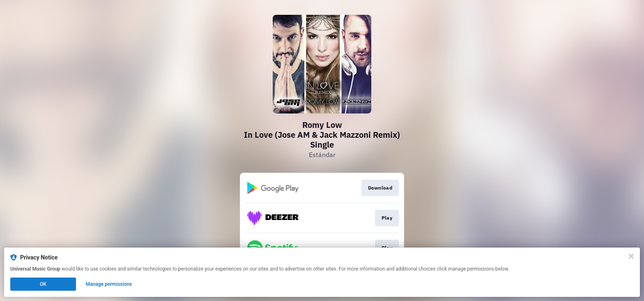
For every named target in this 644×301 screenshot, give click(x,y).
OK (43, 284)
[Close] (631, 256)
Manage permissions (109, 284)
